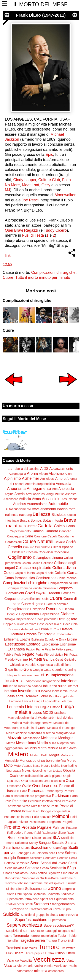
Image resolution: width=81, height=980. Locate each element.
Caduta (45, 526)
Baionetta (12, 515)
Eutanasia (16, 649)
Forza (73, 655)
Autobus (20, 504)
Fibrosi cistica (54, 655)
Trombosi (13, 948)
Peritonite (20, 801)
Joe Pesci (30, 200)
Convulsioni (15, 593)
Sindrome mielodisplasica (47, 883)
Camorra (51, 531)
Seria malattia (15, 868)
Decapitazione (18, 609)
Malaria (17, 723)
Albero (43, 474)
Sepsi (73, 863)
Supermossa (57, 920)
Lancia (26, 701)
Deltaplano (38, 609)
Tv (63, 948)
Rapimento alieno (54, 833)
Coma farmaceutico (20, 578)
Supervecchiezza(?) (59, 925)
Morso (72, 760)
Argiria (9, 494)
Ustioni (60, 953)
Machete (60, 713)
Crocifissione (32, 599)
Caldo (70, 526)
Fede (18, 655)
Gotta (47, 670)
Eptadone (51, 639)
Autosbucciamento (18, 509)
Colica (36, 563)
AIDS (44, 468)
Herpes (12, 675)
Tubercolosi (30, 948)
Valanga (13, 960)
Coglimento (20, 557)
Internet (73, 686)
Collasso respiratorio (33, 568)
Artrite (60, 494)
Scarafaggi (60, 848)
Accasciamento (61, 468)
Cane (29, 536)
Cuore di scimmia (56, 604)
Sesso (44, 868)
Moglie (54, 755)
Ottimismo (14, 786)
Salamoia (22, 843)
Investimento (29, 691)
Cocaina (32, 552)
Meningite (66, 738)
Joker (44, 696)
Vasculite (26, 961)
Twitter (70, 948)
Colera (26, 563)
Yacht (73, 966)
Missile (53, 748)
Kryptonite (67, 696)
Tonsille (13, 941)
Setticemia (58, 868)
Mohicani (67, 755)
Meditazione (32, 738)
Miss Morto (38, 748)
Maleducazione (17, 733)
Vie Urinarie (25, 966)
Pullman (59, 827)
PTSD (54, 786)
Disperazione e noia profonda (36, 619)
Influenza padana (30, 686)
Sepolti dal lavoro (54, 863)
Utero (71, 953)
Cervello (15, 547)
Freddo (10, 660)
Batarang (25, 515)
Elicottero (16, 634)
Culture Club (49, 180)
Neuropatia (13, 771)
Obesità (69, 770)
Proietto (12, 827)
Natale (46, 766)
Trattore (51, 941)
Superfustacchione (31, 920)
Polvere (23, 822)
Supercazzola (69, 915)
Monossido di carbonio (37, 760)
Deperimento (29, 614)
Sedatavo (50, 858)
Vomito (49, 966)
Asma (36, 499)
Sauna (25, 848)
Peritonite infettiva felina (45, 801)
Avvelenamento (44, 509)
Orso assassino (54, 781)
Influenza (10, 686)
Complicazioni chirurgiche (53, 272)
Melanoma (49, 738)
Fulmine (22, 659)
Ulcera (18, 953)
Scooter (23, 858)
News (26, 770)
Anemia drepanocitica (40, 484)
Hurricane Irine (29, 675)
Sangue (45, 843)
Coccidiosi (46, 552)
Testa (62, 935)
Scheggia (23, 853)
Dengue (13, 614)
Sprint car (47, 899)
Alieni (69, 474)
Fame (40, 649)
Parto (74, 796)
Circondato (43, 547)
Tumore (49, 947)
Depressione (50, 614)
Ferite (39, 655)
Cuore (8, 277)
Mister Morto (68, 748)
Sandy (33, 843)
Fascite (50, 649)
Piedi (37, 811)
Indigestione (33, 681)
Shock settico (38, 873)
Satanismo (11, 848)
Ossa (70, 781)
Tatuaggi (51, 931)
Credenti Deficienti (61, 593)
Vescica (10, 966)
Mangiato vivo (65, 733)
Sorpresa (69, 889)
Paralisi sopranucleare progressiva (27, 796)
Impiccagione (62, 675)
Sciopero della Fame (50, 853)
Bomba (36, 520)
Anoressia (66, 489)
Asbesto (71, 494)
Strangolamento (62, 904)
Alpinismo (12, 478)
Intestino (10, 691)
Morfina (61, 761)
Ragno (29, 833)
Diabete (67, 614)
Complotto (65, 588)
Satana (71, 843)
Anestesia (63, 484)
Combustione (46, 578)
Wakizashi (61, 966)
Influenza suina (55, 686)
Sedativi (63, 858)
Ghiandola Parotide (23, 665)
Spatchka (39, 894)
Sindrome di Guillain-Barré (40, 878)
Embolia (30, 634)
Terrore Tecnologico (43, 936)
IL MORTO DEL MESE (40, 4)
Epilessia (38, 639)
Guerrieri (58, 670)
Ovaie (27, 786)
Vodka (39, 966)
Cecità (71, 542)
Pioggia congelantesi (55, 811)
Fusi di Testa (33, 235)
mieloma (40, 971)
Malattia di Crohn (35, 728)
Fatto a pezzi (65, 649)
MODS (48, 712)
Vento (71, 961)
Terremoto (21, 935)
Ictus (44, 675)
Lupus (37, 712)
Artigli (50, 494)
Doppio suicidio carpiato (20, 624)
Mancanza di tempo (41, 733)
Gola (28, 669)
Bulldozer (30, 526)
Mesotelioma (26, 743)
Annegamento (39, 489)
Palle (24, 791)
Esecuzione (15, 644)
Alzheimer (30, 478)
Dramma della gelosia (23, 629)
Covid (30, 593)
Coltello (60, 573)
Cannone (40, 536)
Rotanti (47, 838)
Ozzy (46, 185)
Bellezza (41, 514)
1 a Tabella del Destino (24, 469)
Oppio (67, 776)
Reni (12, 838)
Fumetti (35, 659)
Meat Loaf (31, 185)
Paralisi (69, 791)
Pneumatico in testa (17, 817)
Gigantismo (14, 669)
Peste (55, 806)
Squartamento (64, 899)
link (8, 256)
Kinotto (54, 696)
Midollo (42, 743)
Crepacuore (13, 599)
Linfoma (32, 707)
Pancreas (36, 791)
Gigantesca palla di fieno (54, 665)
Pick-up (27, 811)
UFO (9, 953)
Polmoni (60, 816)
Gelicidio (70, 660)
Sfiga (71, 868)
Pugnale (44, 827)
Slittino (11, 889)
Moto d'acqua (23, 766)
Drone (44, 629)
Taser (40, 931)
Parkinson (60, 796)
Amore (60, 478)
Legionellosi (51, 701)
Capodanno (66, 536)
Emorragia (47, 634)
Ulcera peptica (35, 953)
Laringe (37, 701)
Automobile (58, 504)
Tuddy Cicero (55, 230)
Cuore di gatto (32, 604)
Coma (72, 573)
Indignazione (51, 681)
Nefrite (56, 766)
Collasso (47, 563)
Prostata (29, 827)
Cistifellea (19, 552)
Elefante (66, 629)
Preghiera (54, 822)
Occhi (14, 776)
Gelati (59, 660)
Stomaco (41, 904)
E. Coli (54, 629)
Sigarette (54, 873)
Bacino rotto (66, 509)
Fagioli (30, 649)
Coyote (41, 593)
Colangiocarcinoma (48, 558)
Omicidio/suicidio (31, 776)
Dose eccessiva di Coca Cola (57, 624)
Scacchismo (41, 848)
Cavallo (60, 542)
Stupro (66, 909)
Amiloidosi (47, 479)
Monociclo (12, 761)
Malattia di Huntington (62, 728)
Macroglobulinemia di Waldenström (32, 718)
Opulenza (14, 781)
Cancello (65, 531)
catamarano (25, 971)
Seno (35, 863)
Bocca (25, 520)
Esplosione (50, 644)
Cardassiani (13, 542)
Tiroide (72, 936)
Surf (25, 931)
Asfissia (25, 499)
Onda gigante (53, 776)
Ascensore (11, 499)
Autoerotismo (37, 504)
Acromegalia (17, 474)
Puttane (71, 828)
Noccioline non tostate (47, 771)
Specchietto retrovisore (23, 899)
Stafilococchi (15, 904)
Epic (49, 155)
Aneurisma (16, 489)
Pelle (8, 801)
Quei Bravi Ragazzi (22, 230)
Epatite (25, 639)
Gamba (49, 659)
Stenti (29, 904)
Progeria (68, 822)
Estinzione (68, 644)
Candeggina (16, 536)
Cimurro (29, 547)
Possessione (38, 822)
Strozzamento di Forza (45, 909)
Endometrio (65, 634)
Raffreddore (15, 833)
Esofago (33, 644)
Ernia (62, 639)
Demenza (54, 609)
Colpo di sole (45, 573)
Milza (52, 743)
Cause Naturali (38, 541)
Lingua (45, 707)
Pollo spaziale (42, 817)
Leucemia (16, 707)
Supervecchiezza (24, 925)
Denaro (69, 609)
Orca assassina (32, 781)
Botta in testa (53, 520)
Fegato (28, 654)
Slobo (20, 889)
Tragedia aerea (32, 940)
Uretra (50, 953)
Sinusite (71, 883)
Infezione (69, 681)
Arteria (20, 494)
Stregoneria (19, 909)
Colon (9, 573)
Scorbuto (36, 858)
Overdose (41, 786)
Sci (32, 853)
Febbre (9, 655)
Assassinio (51, 499)
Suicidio (11, 914)
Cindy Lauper (25, 180)
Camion (38, 531)
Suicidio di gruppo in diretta (40, 915)
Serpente (32, 868)
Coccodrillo (61, 552)
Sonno (54, 888)
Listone (55, 707)
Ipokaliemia (60, 691)
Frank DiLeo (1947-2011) (41, 15)
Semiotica (23, 863)
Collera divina (64, 568)
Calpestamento (20, 531)
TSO (32, 931)
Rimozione (24, 838)
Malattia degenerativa (38, 723)
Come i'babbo (67, 578)
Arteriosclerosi (36, 494)
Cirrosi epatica (62, 547)
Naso (37, 766)
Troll (71, 941)
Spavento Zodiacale (60, 894)
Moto (8, 765)
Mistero (18, 754)
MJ (8, 190)
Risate (37, 838)
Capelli (52, 536)
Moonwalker (65, 195)
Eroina (72, 639)
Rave (70, 833)
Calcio (59, 526)
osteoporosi (56, 971)
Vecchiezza (49, 959)
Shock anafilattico (15, 873)
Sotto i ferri (14, 894)
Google (38, 670)
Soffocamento (36, 889)
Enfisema (11, 639)
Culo (45, 599)
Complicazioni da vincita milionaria (32, 588)
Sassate (58, 843)
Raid (38, 833)
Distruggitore (67, 619)
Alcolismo (56, 473)
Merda (11, 743)
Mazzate (15, 738)
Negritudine (69, 766)
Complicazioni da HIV (63, 583)
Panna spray (54, 791)
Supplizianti (14, 931)
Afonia (32, 473)
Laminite (15, 701)
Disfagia (10, 619)
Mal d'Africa (65, 718)
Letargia (66, 701)
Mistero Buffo (39, 755)
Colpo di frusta (25, 573)
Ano (55, 489)
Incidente (14, 681)
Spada (27, 894)
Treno (62, 940)
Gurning (71, 670)
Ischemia (32, 696)
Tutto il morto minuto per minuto (43, 277)
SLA (56, 838)
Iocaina (46, 691)
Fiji (66, 654)
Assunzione (70, 499)
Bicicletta (59, 515)
